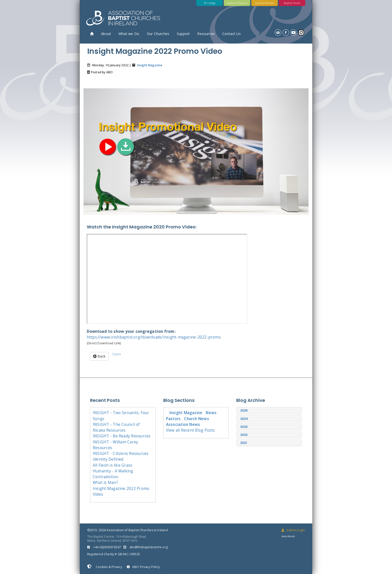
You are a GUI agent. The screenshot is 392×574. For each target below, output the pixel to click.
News (211, 413)
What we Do (129, 34)
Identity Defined (108, 459)
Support (183, 34)
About (106, 34)
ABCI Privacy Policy (143, 567)
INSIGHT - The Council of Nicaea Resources (116, 427)
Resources (206, 34)
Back (99, 356)
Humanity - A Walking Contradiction (113, 474)
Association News (183, 424)
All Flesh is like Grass (112, 465)
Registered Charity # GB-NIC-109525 (114, 554)
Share (117, 354)
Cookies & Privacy (105, 567)
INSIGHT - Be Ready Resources (122, 436)
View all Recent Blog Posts (190, 430)
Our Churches (158, 34)
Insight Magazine (149, 65)
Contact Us (231, 34)
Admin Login (293, 530)
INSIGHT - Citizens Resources (121, 453)
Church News (196, 419)
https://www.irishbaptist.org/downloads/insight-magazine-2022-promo (154, 337)
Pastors (173, 419)
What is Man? (105, 482)
